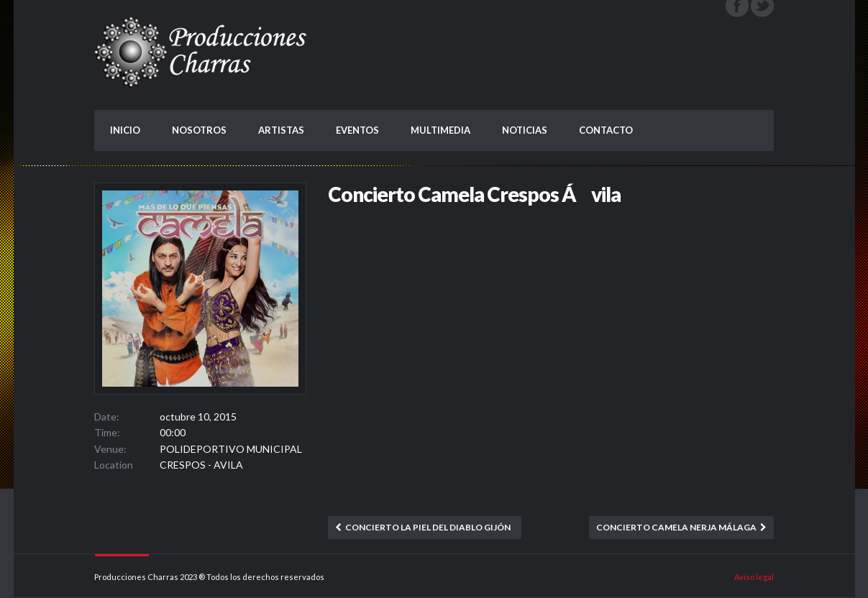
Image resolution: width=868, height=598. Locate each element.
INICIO (125, 130)
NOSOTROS (199, 130)
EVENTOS (357, 130)
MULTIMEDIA (440, 130)
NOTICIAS (525, 130)
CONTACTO (606, 130)
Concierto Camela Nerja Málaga (676, 527)
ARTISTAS (281, 130)
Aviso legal (754, 577)
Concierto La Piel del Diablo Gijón (428, 527)
